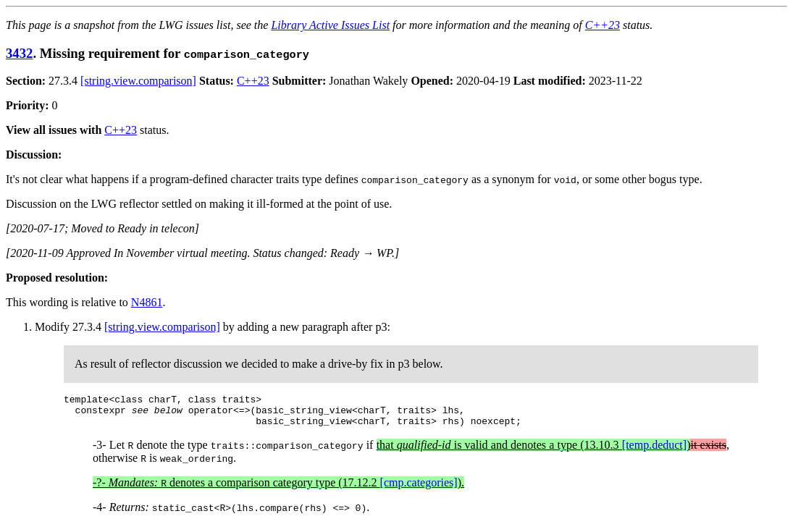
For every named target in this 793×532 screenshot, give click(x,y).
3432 (19, 53)
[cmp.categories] (419, 489)
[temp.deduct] (654, 451)
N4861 (147, 302)
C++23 (603, 25)
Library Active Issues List (330, 25)
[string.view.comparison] (138, 81)
